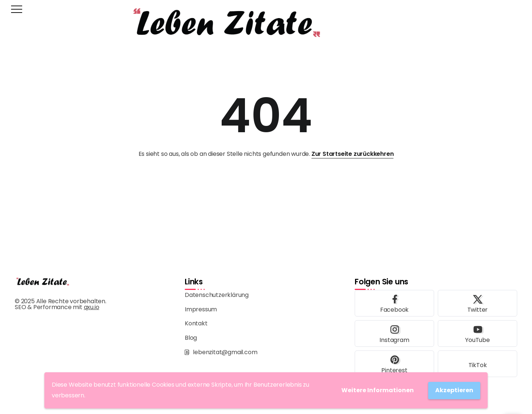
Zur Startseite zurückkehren (353, 154)
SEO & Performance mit (57, 307)
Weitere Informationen (378, 390)
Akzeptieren (454, 390)
